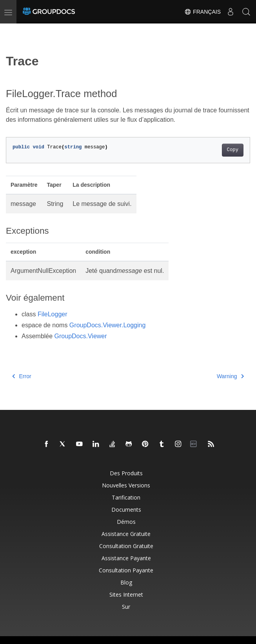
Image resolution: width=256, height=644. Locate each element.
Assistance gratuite (126, 534)
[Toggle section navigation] (13, 30)
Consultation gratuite (126, 546)
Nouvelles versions (126, 485)
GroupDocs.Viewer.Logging (108, 325)
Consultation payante (126, 570)
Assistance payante (126, 558)
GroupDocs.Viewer (81, 336)
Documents (126, 510)
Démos (126, 522)
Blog (126, 582)
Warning (230, 376)
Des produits (126, 473)
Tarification (126, 497)
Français (202, 12)
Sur (126, 607)
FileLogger (53, 314)
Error (22, 376)
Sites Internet (126, 594)
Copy (233, 150)
